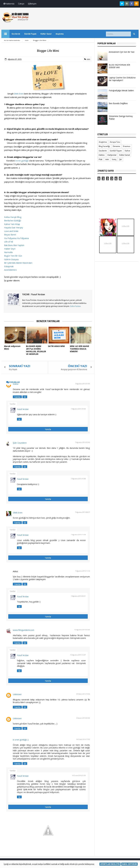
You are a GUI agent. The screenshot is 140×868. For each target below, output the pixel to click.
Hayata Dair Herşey (14, 228)
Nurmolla (8, 252)
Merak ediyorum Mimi (15, 346)
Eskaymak (9, 266)
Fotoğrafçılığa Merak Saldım (121, 90)
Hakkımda (9, 4)
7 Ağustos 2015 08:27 (82, 512)
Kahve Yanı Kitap (12, 224)
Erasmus (127, 146)
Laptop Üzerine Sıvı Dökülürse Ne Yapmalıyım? (122, 79)
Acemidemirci (10, 270)
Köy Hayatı (13, 369)
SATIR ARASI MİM (56, 346)
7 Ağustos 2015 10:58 (78, 478)
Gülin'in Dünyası (11, 259)
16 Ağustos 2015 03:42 (82, 629)
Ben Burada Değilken (118, 103)
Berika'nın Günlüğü (13, 220)
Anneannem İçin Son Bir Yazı (122, 52)
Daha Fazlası (75, 306)
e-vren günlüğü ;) (21, 739)
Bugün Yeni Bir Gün (13, 256)
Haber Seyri (10, 249)
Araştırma (103, 142)
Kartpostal (112, 155)
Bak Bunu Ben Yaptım (14, 245)
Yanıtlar (13, 403)
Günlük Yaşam (116, 151)
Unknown (17, 694)
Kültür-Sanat (125, 155)
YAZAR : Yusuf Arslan (34, 294)
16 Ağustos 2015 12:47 (78, 654)
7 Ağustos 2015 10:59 (78, 408)
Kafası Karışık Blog (13, 217)
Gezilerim (103, 151)
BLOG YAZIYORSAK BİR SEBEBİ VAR (119, 66)
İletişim (32, 4)
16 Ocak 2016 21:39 (79, 775)
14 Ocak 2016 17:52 (83, 739)
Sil (25, 396)
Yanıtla (17, 396)
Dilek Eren (19, 94)
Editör (16, 383)
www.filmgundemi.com (24, 629)
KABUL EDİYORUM (129, 864)
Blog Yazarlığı (104, 146)
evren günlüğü (22, 161)
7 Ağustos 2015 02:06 (82, 442)
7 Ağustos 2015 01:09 (82, 383)
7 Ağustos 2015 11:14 (82, 570)
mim (87, 59)
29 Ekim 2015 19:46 (83, 693)
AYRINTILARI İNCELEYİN (110, 864)
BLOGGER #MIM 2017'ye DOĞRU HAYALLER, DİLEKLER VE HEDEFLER (37, 350)
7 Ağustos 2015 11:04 (78, 534)
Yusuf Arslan (23, 409)
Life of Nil (9, 242)
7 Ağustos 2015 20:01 (78, 596)
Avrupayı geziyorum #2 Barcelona (74, 369)
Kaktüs (102, 155)
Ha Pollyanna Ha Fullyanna (16, 238)
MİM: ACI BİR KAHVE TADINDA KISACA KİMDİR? (79, 349)
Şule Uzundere (20, 442)
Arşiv (21, 4)
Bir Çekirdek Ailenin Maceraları (18, 263)
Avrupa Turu (115, 142)
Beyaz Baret (10, 235)
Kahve (128, 151)
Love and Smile (11, 231)
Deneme (116, 146)
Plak (101, 159)
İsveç (114, 159)
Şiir (121, 159)
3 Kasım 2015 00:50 (83, 717)
